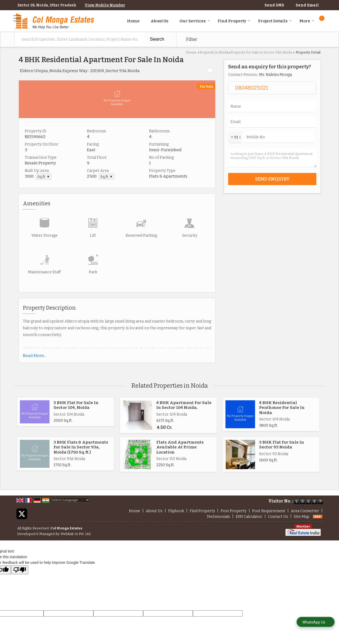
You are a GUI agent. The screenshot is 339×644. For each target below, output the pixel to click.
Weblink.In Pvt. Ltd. (76, 534)
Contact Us (278, 517)
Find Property (234, 21)
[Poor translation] (20, 570)
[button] (105, 5)
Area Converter (305, 511)
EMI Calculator (249, 517)
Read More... (35, 356)
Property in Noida (214, 52)
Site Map (302, 517)
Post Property (234, 511)
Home (133, 21)
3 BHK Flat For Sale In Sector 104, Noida (76, 405)
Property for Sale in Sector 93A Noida (261, 52)
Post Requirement (269, 511)
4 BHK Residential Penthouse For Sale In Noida (282, 408)
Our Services (195, 21)
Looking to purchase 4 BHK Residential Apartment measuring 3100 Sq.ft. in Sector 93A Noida (272, 158)
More (307, 21)
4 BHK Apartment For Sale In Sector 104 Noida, (184, 405)
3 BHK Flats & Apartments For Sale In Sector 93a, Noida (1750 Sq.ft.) (81, 447)
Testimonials (218, 517)
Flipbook (176, 511)
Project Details (275, 21)
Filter (192, 39)
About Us (160, 21)
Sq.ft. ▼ (44, 177)
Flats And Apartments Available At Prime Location (180, 447)
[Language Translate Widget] (70, 500)
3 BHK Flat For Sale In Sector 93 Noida (282, 445)
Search (157, 39)
